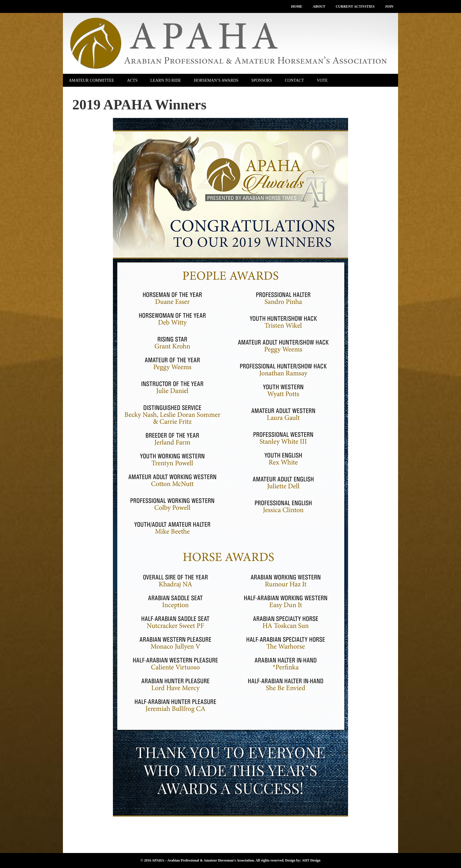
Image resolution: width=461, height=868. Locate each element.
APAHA (230, 43)
